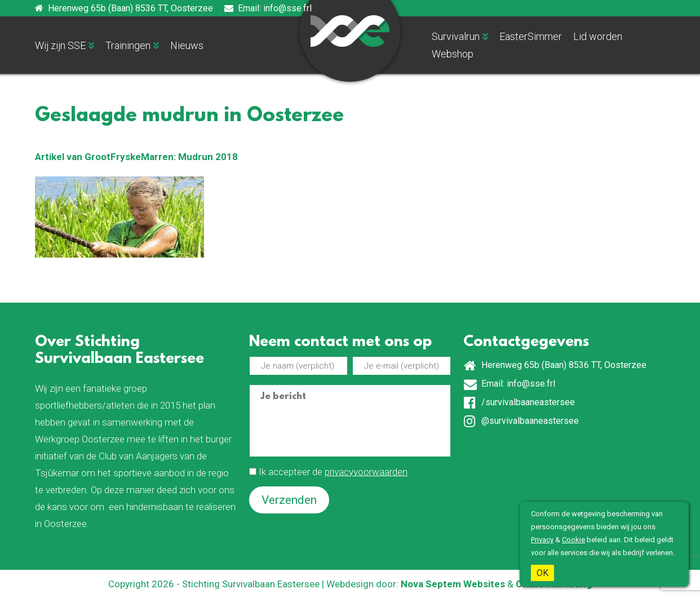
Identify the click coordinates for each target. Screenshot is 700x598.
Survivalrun (456, 36)
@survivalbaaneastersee (521, 421)
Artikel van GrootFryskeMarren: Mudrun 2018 (136, 157)
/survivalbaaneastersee (519, 403)
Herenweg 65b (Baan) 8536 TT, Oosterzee (124, 8)
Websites (484, 584)
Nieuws (187, 45)
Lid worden (598, 36)
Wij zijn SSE (60, 45)
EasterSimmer (531, 36)
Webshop (453, 54)
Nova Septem (431, 584)
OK (542, 573)
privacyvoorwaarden (366, 472)
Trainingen (128, 45)
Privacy (542, 540)
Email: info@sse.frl (268, 8)
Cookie (573, 540)
